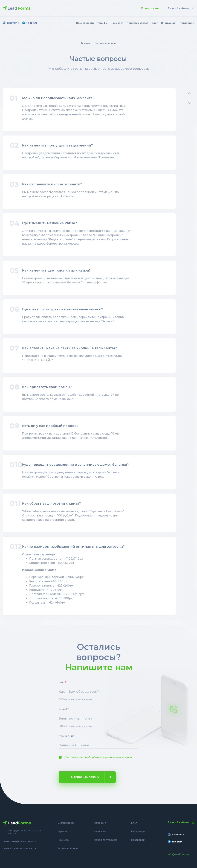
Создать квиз (150, 8)
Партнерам (187, 23)
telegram (30, 23)
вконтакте (11, 23)
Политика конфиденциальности (19, 841)
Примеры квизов (137, 23)
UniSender (67, 196)
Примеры (63, 840)
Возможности (85, 23)
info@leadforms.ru (179, 854)
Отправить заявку (91, 777)
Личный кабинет (181, 8)
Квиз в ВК (100, 831)
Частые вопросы (68, 848)
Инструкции (169, 23)
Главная (86, 43)
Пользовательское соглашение (19, 848)
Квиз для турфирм (106, 840)
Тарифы (102, 23)
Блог (155, 23)
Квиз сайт (117, 23)
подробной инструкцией (95, 395)
